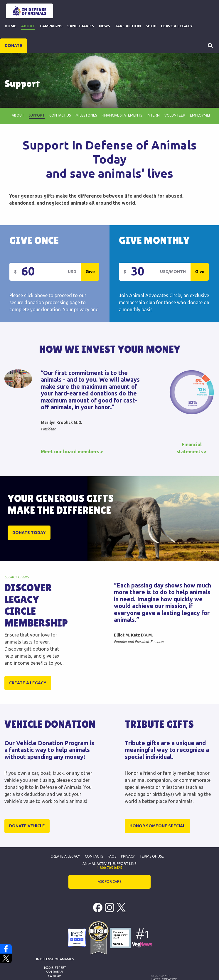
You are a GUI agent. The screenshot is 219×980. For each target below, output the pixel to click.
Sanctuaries (81, 26)
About (28, 26)
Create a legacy (28, 683)
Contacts (94, 856)
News (105, 26)
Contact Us (60, 115)
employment (202, 115)
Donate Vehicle (27, 826)
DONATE (14, 46)
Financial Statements (122, 115)
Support (37, 115)
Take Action (128, 26)
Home (11, 26)
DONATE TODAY (29, 533)
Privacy (128, 856)
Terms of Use (152, 856)
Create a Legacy (65, 856)
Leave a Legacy (177, 26)
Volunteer (175, 115)
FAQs (112, 856)
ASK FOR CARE (110, 882)
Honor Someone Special (157, 826)
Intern (153, 115)
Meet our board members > (72, 452)
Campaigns (51, 26)
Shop (151, 26)
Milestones (86, 115)
